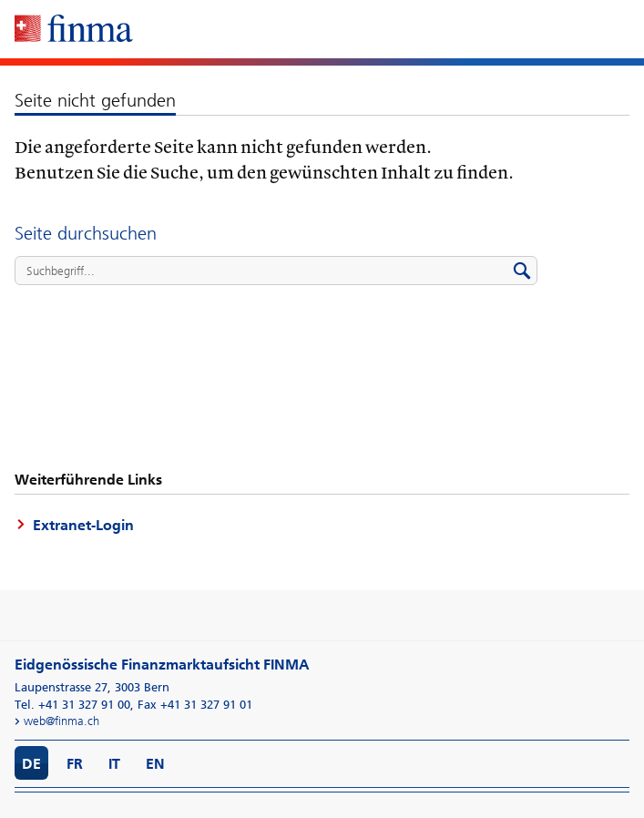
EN (155, 764)
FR (75, 764)
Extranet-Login (83, 525)
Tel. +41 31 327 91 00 (72, 705)
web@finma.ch (61, 721)
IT (114, 764)
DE (31, 764)
